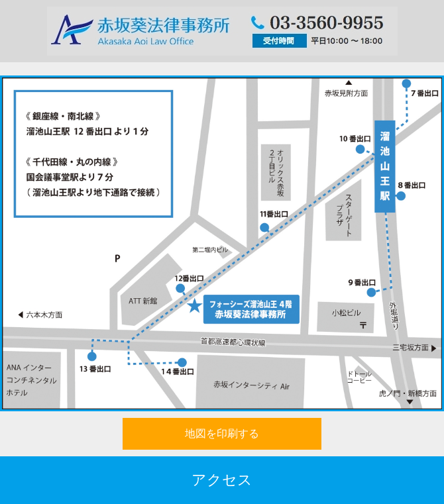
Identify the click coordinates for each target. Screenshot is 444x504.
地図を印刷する (222, 433)
